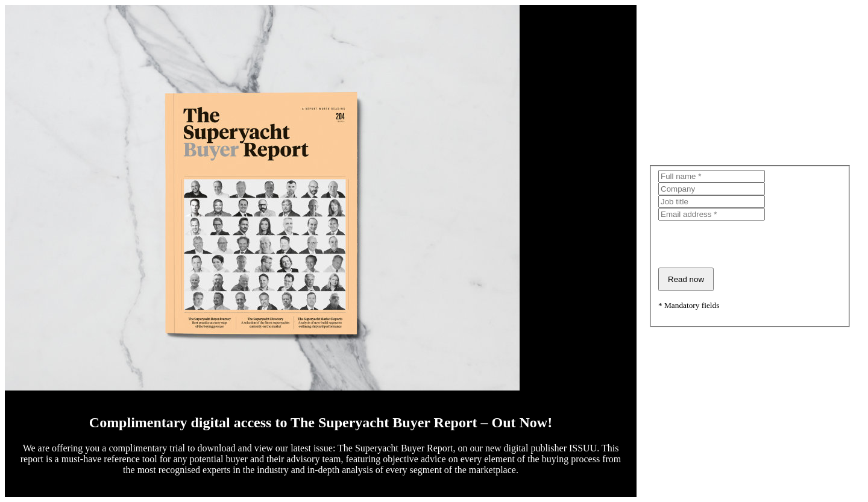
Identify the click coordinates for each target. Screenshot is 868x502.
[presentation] (750, 244)
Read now (686, 279)
